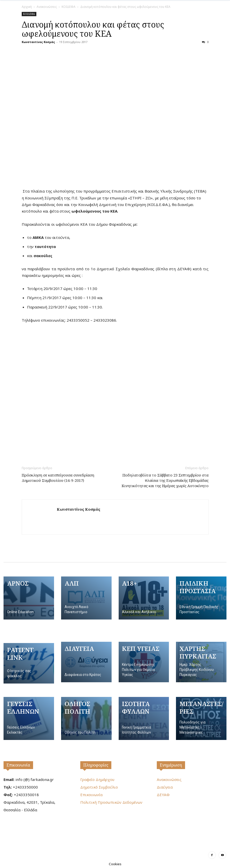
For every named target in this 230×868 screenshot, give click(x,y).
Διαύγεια (165, 787)
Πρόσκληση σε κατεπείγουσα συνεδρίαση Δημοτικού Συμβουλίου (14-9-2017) (58, 478)
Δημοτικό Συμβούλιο (99, 787)
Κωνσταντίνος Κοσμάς (38, 42)
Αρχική (27, 7)
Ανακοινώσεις (47, 7)
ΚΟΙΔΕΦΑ (69, 7)
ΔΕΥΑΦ (163, 795)
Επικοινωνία (18, 765)
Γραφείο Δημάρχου (97, 779)
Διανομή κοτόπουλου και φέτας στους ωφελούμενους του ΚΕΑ (93, 29)
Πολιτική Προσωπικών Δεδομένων (111, 802)
